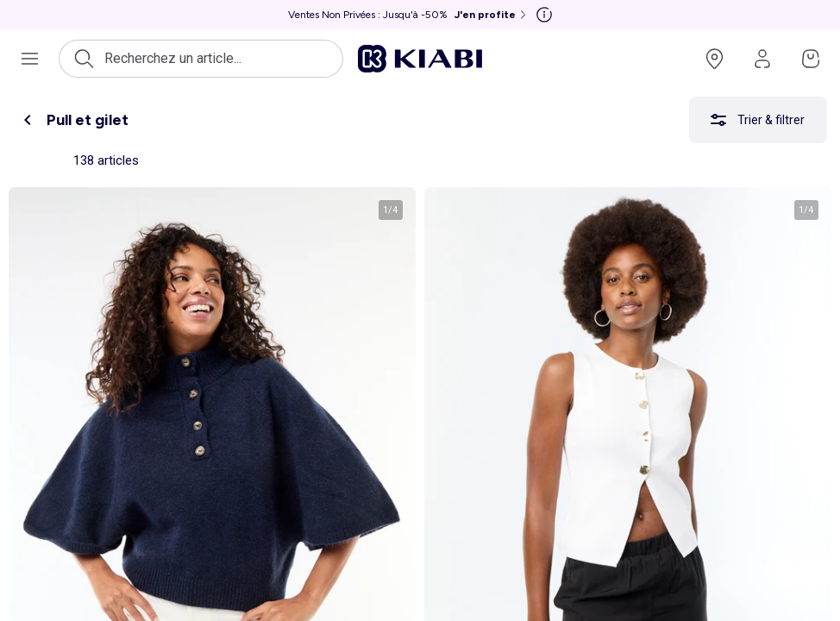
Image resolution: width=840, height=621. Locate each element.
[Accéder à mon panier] (811, 59)
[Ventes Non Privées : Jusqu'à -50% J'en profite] (409, 15)
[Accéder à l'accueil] (420, 59)
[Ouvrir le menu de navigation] (29, 59)
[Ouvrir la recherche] (201, 59)
